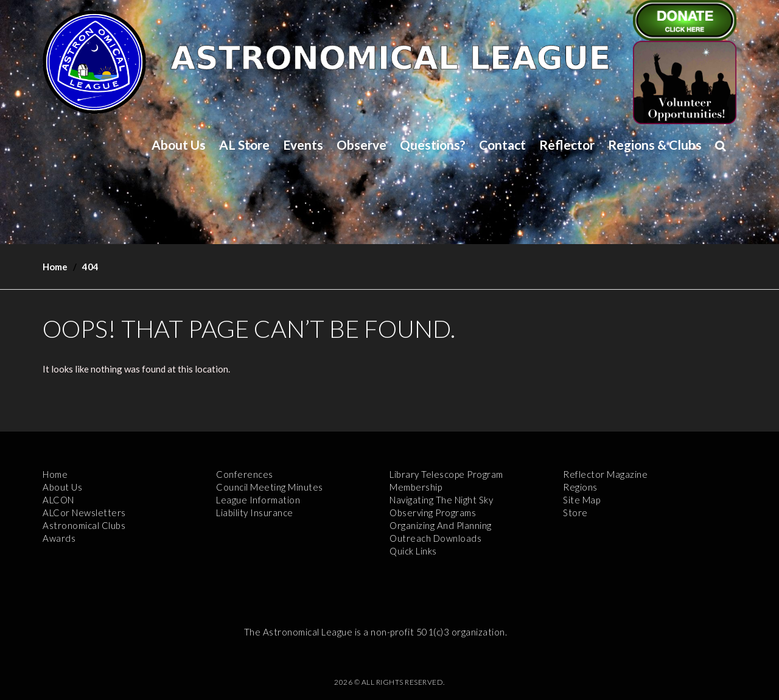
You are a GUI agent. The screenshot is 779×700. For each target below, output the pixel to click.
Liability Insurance (255, 513)
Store (575, 513)
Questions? (433, 145)
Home (55, 267)
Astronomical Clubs (84, 525)
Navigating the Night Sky (441, 500)
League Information (258, 500)
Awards (59, 538)
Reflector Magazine (605, 474)
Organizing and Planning (441, 525)
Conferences (245, 474)
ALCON (58, 500)
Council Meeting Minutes (270, 487)
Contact (502, 145)
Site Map (582, 500)
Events (303, 145)
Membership (416, 487)
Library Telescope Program (446, 474)
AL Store (244, 145)
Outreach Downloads (435, 538)
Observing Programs (433, 513)
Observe (362, 145)
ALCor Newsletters (84, 513)
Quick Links (413, 551)
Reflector (567, 145)
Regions (580, 487)
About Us (179, 145)
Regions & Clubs (655, 145)
